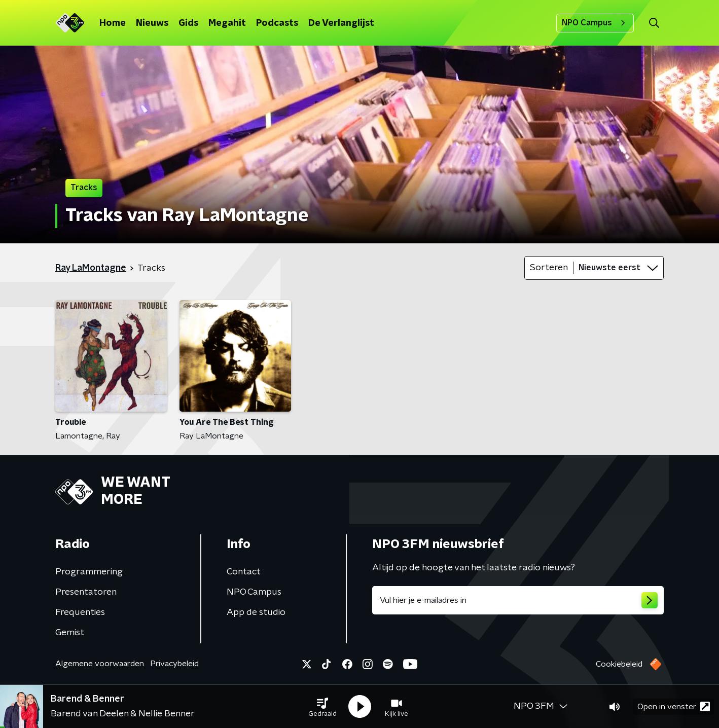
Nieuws (152, 23)
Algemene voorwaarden (100, 664)
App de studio (256, 612)
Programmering (89, 572)
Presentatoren (86, 592)
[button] (322, 707)
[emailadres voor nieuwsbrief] (518, 600)
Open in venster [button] (674, 706)
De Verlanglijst (341, 23)
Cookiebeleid (619, 664)
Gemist (70, 633)
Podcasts (277, 23)
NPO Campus (595, 23)
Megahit (227, 23)
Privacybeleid (174, 664)
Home (113, 23)
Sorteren (549, 268)
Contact (244, 572)
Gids (188, 23)
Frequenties (80, 612)
